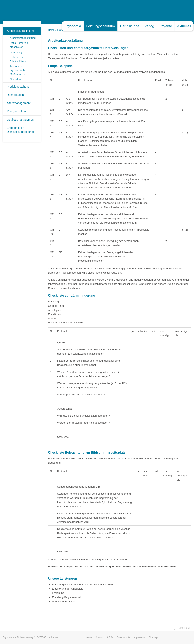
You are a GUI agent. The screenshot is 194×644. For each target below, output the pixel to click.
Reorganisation (16, 111)
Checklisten (17, 79)
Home (51, 30)
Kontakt (100, 637)
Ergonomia (73, 26)
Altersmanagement (19, 103)
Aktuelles (184, 26)
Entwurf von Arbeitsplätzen (18, 59)
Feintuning (16, 52)
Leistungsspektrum (101, 26)
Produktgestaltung (18, 87)
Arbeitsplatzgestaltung (21, 31)
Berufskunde (130, 26)
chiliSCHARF (184, 628)
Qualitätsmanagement (21, 120)
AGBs (110, 637)
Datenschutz (123, 637)
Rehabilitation (15, 95)
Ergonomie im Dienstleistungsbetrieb (21, 130)
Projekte (166, 26)
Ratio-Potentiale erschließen (19, 45)
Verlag (149, 26)
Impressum (139, 637)
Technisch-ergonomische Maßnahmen (18, 70)
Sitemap (153, 637)
